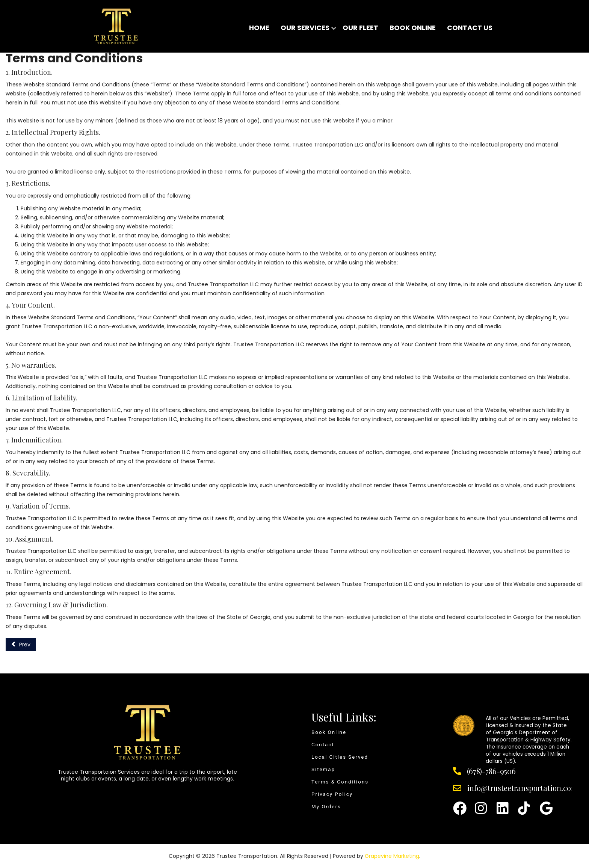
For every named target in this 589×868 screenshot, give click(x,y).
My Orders (326, 807)
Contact (323, 745)
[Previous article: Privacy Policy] (21, 645)
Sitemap (323, 769)
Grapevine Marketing (392, 856)
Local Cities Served (340, 757)
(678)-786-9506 (491, 771)
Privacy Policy (332, 794)
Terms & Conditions (340, 782)
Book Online (329, 732)
